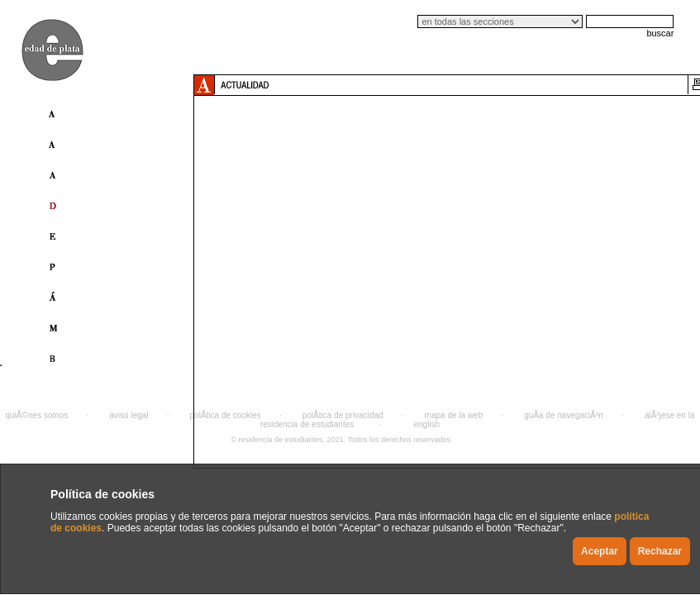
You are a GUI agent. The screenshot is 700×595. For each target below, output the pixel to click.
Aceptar (600, 551)
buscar (660, 33)
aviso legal (129, 415)
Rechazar (660, 551)
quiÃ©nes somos (37, 415)
